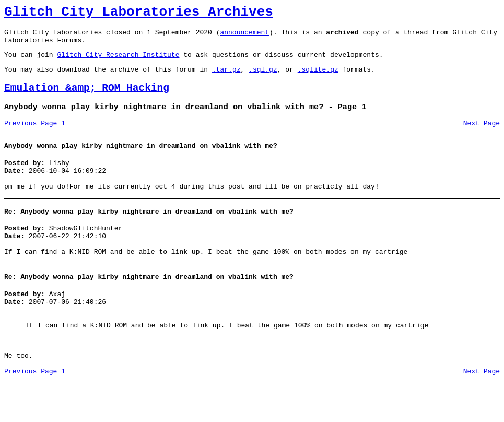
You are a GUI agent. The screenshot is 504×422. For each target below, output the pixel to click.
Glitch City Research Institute (118, 62)
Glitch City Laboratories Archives (139, 14)
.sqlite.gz (318, 78)
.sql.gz (263, 78)
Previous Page (31, 137)
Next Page (482, 137)
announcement (244, 37)
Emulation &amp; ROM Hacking (87, 99)
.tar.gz (226, 78)
